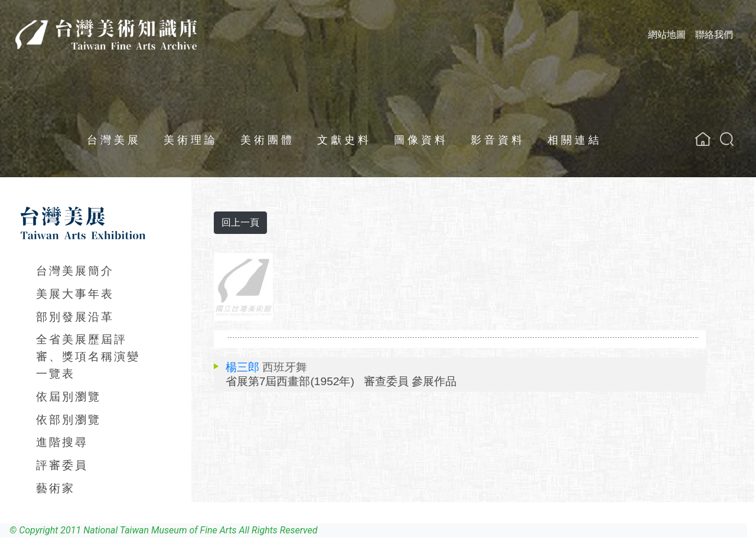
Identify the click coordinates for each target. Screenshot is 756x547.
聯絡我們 (714, 35)
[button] (727, 139)
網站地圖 (667, 35)
